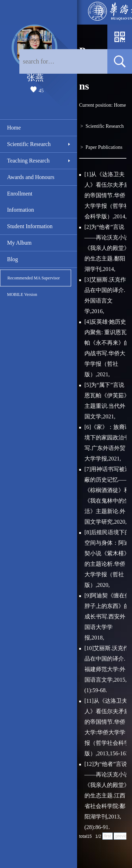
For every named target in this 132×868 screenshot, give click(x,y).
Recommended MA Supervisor (34, 278)
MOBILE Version (22, 294)
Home (14, 128)
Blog (12, 259)
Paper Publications (104, 147)
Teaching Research (28, 161)
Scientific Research (29, 144)
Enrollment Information (20, 202)
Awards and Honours (31, 177)
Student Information (30, 226)
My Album (19, 243)
